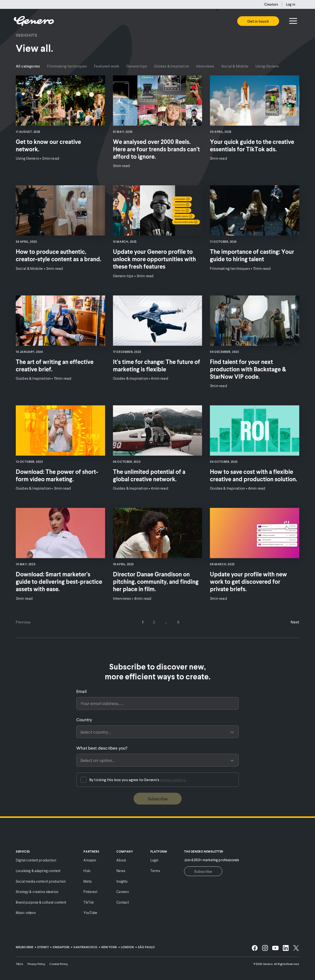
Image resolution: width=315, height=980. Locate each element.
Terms (155, 871)
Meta (87, 881)
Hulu (87, 871)
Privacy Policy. (37, 964)
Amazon (90, 860)
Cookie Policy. (59, 964)
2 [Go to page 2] (154, 622)
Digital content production (36, 860)
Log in (291, 4)
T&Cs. (20, 964)
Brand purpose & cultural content (41, 902)
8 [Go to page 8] (178, 622)
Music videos (26, 913)
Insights (122, 881)
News (121, 871)
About (121, 860)
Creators (271, 4)
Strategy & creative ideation (37, 892)
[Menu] (293, 21)
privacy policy (173, 780)
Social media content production (41, 881)
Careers (123, 892)
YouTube (90, 913)
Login (154, 860)
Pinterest (90, 892)
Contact (123, 902)
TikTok (89, 902)
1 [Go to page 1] (143, 622)
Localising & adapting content (38, 871)
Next (295, 622)
